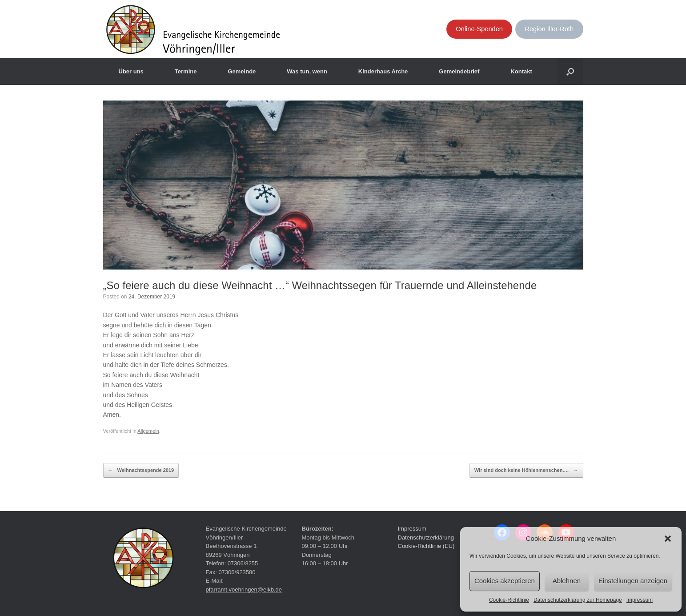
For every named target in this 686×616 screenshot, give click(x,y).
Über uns (131, 71)
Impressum (640, 600)
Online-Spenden (479, 29)
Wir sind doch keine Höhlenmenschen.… (526, 471)
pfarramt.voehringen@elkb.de (244, 590)
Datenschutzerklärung (426, 537)
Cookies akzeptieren (505, 581)
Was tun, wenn (307, 71)
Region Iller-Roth (549, 29)
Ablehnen (567, 581)
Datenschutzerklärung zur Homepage (578, 600)
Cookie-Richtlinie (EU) (426, 546)
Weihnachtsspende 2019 (141, 471)
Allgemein (148, 431)
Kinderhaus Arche (383, 71)
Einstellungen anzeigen (633, 581)
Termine (186, 71)
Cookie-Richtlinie (509, 600)
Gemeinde (242, 71)
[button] (668, 539)
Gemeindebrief (459, 71)
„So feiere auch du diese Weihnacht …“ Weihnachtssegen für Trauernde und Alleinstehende (320, 285)
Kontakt (521, 71)
